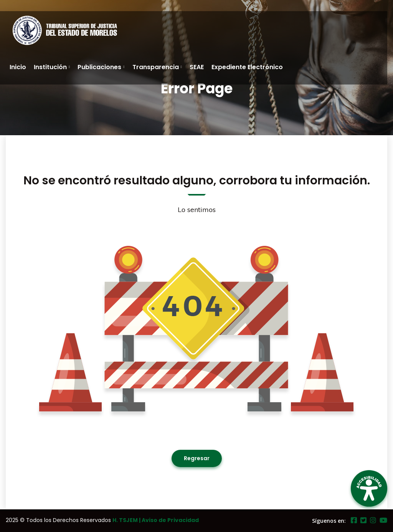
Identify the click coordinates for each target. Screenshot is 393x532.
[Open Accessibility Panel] (369, 488)
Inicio (18, 67)
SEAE (197, 67)
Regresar (197, 458)
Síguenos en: (329, 521)
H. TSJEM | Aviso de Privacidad (156, 520)
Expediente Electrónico (247, 67)
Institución (50, 67)
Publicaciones (99, 67)
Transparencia (156, 67)
